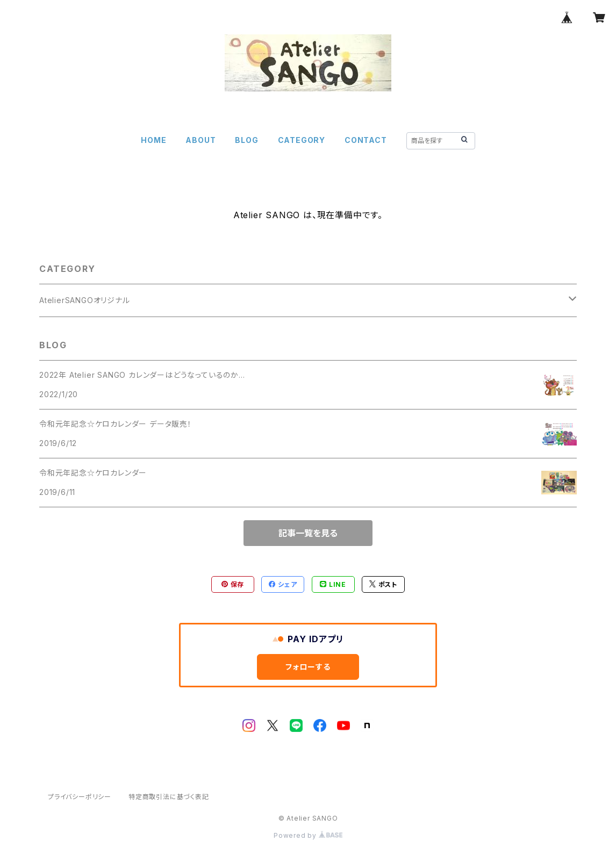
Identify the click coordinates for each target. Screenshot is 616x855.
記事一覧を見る (308, 533)
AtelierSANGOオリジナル (85, 300)
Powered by (308, 835)
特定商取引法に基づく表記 (169, 797)
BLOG (246, 140)
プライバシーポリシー (80, 797)
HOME (153, 140)
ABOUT (200, 140)
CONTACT (366, 140)
